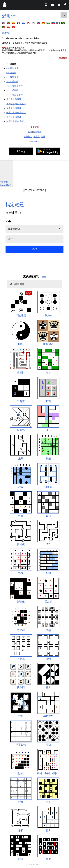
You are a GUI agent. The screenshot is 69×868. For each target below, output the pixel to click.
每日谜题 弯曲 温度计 (16, 104)
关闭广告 (4, 182)
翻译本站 (6, 33)
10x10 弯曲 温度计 (15, 86)
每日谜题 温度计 (14, 99)
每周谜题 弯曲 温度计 (16, 112)
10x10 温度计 (12, 81)
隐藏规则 (63, 58)
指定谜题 (37, 132)
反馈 (30, 132)
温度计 (9, 16)
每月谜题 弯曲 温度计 (16, 121)
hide (44, 277)
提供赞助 (35, 127)
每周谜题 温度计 (14, 108)
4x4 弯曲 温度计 (14, 68)
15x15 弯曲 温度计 (15, 95)
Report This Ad (6, 185)
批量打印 (28, 136)
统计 (43, 136)
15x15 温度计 (12, 90)
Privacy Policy (34, 141)
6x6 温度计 (11, 73)
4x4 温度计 (11, 64)
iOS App (21, 151)
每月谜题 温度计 (14, 117)
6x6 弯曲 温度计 (14, 77)
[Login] (5, 5)
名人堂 (37, 136)
